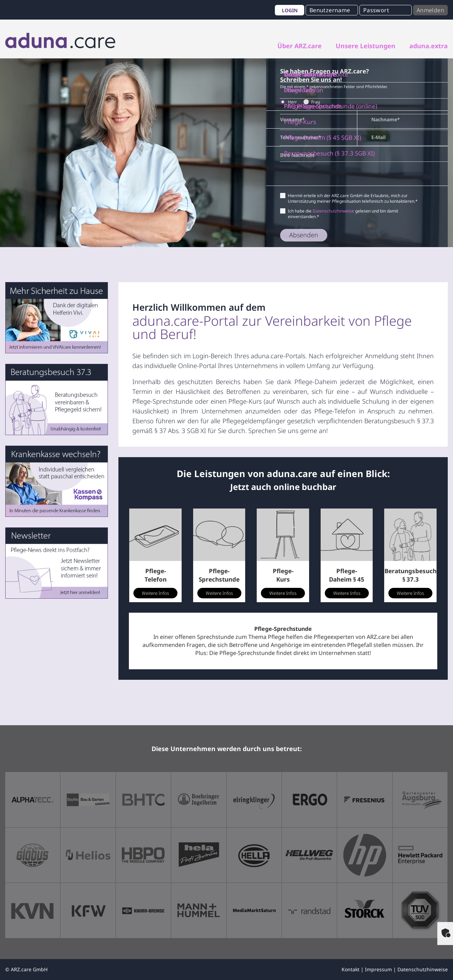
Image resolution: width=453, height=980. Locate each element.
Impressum (378, 969)
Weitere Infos (155, 593)
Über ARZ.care (299, 46)
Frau (314, 102)
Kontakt (350, 969)
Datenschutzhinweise (333, 211)
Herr (291, 102)
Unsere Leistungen (366, 46)
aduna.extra (429, 46)
